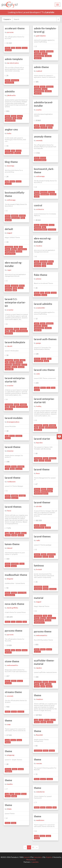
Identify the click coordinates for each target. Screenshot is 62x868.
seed (43, 686)
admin (37, 51)
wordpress (38, 589)
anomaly (39, 140)
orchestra (40, 209)
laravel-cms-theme (44, 370)
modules (19, 436)
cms (13, 48)
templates (15, 564)
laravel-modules (14, 418)
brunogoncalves (13, 422)
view (53, 388)
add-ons (18, 153)
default (9, 229)
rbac (44, 227)
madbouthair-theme (16, 575)
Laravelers (38, 857)
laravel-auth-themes (45, 339)
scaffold (48, 684)
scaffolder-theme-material (44, 662)
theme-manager (47, 491)
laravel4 (21, 535)
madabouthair (10, 595)
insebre (39, 246)
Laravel (27, 857)
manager (22, 496)
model (37, 684)
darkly (37, 197)
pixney (39, 279)
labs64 (10, 346)
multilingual (9, 153)
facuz (9, 511)
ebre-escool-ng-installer (43, 240)
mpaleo (39, 668)
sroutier (10, 310)
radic (38, 540)
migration (52, 682)
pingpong (11, 755)
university (15, 80)
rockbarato (11, 482)
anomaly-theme (43, 137)
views (22, 564)
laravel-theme (13, 447)
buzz (38, 473)
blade (12, 469)
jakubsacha (11, 95)
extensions (51, 554)
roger (9, 270)
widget (14, 535)
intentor (10, 451)
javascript (44, 261)
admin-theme (41, 67)
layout (24, 533)
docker (8, 367)
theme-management (41, 494)
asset (12, 533)
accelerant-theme (15, 28)
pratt (50, 128)
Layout (7, 19)
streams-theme (13, 692)
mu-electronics (13, 63)
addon (18, 48)
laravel (25, 48)
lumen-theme (12, 544)
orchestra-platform (41, 230)
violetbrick (40, 792)
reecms (39, 763)
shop (16, 247)
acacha (39, 110)
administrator (39, 56)
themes (37, 359)
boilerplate (17, 365)
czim (38, 374)
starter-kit (9, 333)
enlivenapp (40, 176)
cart (21, 247)
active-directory (22, 331)
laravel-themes (13, 507)
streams (51, 192)
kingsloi (10, 579)
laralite (10, 784)
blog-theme (11, 162)
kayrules (39, 443)
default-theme (10, 254)
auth (49, 359)
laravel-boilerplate (15, 342)
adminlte (48, 56)
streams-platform (40, 160)
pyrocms (10, 32)
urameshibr (41, 308)
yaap (9, 724)
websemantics (42, 635)
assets (37, 388)
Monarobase (31, 860)
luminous (39, 565)
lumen (8, 566)
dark (25, 622)
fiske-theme (41, 275)
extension (44, 225)
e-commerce (22, 249)
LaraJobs (50, 12)
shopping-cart (10, 251)
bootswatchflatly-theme (15, 194)
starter (14, 367)
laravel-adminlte (43, 304)
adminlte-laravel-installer (43, 104)
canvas (14, 593)
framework (9, 247)
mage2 (10, 233)
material (39, 598)
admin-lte (38, 58)
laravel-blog (22, 593)
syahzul (39, 71)
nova (13, 622)
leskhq (39, 406)
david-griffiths (13, 608)
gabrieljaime (41, 36)
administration (10, 121)
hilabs (9, 809)
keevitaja (11, 166)
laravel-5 (19, 469)
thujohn (49, 857)
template (37, 54)
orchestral (52, 230)
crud (42, 684)
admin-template (14, 59)
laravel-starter (42, 439)
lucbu (9, 133)
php (7, 362)
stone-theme (12, 661)
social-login (9, 369)
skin (55, 807)
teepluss (40, 699)
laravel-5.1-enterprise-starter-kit (15, 302)
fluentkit (39, 735)
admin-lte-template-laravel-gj (45, 30)
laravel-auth (39, 361)
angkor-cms (11, 129)
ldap (7, 331)
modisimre (40, 820)
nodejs (22, 360)
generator (38, 682)
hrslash (39, 569)
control (38, 205)
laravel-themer (42, 502)
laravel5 (19, 251)
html (44, 264)
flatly (23, 218)
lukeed (10, 548)
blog (7, 181)
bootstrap (50, 51)
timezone (38, 227)
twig (7, 533)
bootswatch (45, 194)
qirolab (39, 506)
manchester (9, 83)
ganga (38, 343)
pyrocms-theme (14, 631)
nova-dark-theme (15, 604)
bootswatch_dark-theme (44, 171)
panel (20, 118)
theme (8, 48)
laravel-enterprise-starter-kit (15, 380)
